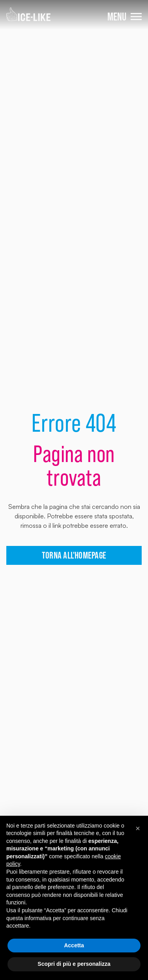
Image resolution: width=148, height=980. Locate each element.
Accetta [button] (74, 945)
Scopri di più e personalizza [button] (74, 964)
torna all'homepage (74, 555)
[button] (138, 828)
